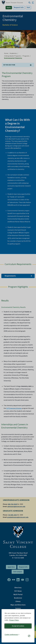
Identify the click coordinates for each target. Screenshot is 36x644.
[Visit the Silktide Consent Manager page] (29, 636)
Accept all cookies (18, 626)
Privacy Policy (14, 620)
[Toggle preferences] (12, 635)
